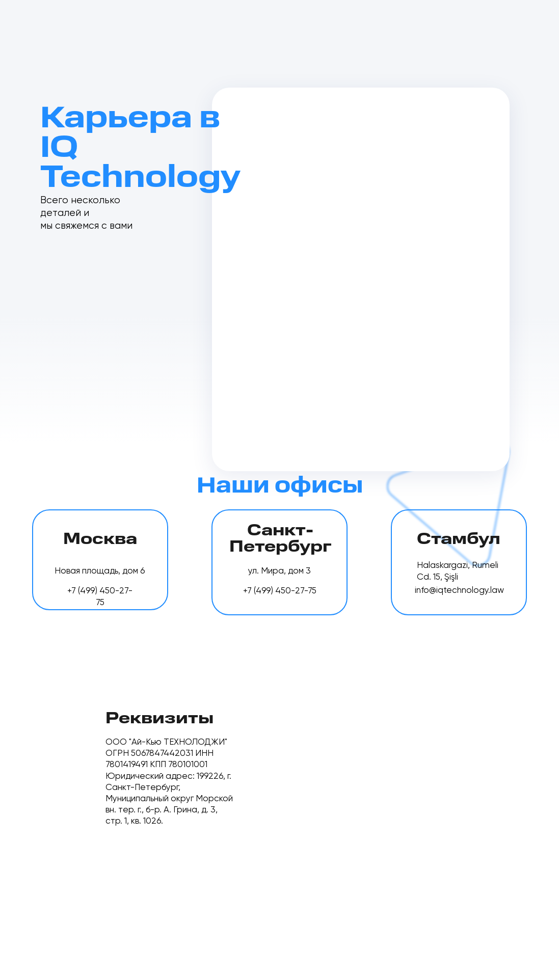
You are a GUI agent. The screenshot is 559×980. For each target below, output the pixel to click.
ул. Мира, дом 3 (279, 571)
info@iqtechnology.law (459, 591)
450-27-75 (296, 591)
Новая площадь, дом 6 (100, 571)
